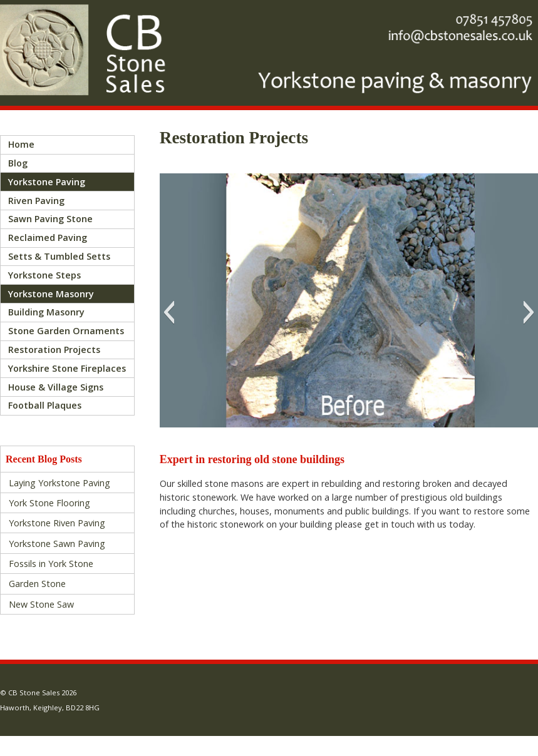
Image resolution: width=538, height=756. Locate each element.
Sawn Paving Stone (50, 219)
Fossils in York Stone (51, 564)
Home (21, 144)
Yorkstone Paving (47, 182)
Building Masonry (46, 312)
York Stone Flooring (49, 503)
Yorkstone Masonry (51, 294)
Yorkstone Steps (44, 275)
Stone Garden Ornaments (66, 331)
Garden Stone (37, 584)
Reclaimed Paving (48, 238)
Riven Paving (36, 201)
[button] (169, 312)
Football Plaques (45, 405)
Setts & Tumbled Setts (59, 256)
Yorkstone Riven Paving (57, 523)
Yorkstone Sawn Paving (57, 544)
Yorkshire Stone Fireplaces (67, 368)
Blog (18, 163)
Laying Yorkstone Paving (59, 483)
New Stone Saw (41, 604)
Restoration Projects (54, 350)
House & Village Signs (56, 387)
